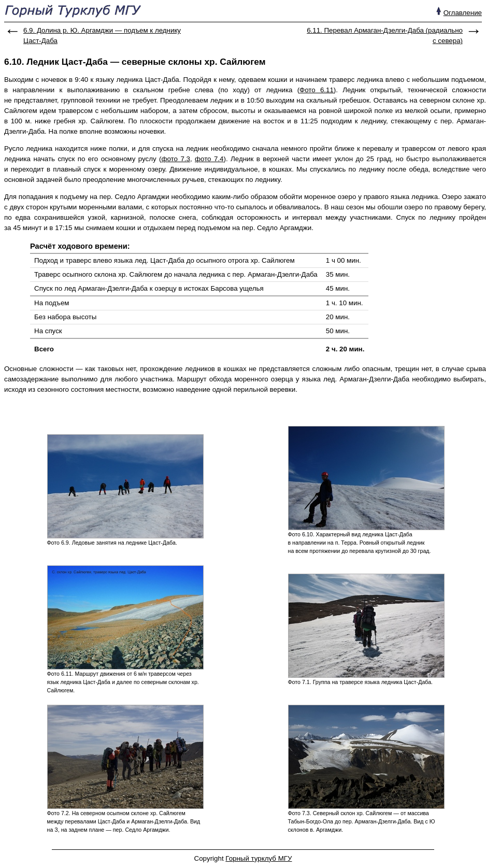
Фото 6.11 (317, 90)
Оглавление (463, 13)
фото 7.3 (176, 159)
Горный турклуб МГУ (259, 858)
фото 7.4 (209, 159)
